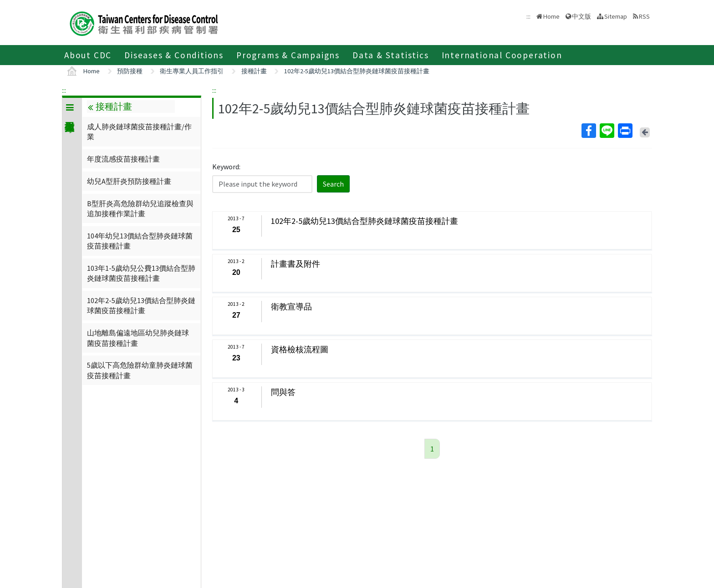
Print (625, 131)
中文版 (581, 16)
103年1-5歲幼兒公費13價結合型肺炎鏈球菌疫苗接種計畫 (141, 273)
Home (551, 16)
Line (607, 131)
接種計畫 (254, 71)
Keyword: (226, 167)
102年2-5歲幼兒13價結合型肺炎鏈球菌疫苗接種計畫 (357, 71)
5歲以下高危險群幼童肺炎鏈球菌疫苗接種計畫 (140, 370)
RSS (644, 16)
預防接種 (130, 71)
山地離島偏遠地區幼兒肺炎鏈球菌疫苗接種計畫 (138, 338)
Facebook (588, 131)
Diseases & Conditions (174, 55)
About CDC (88, 55)
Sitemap (616, 16)
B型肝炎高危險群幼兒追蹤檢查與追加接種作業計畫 (140, 208)
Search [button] (333, 184)
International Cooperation (502, 55)
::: (64, 90)
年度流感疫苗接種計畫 (123, 159)
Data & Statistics (391, 55)
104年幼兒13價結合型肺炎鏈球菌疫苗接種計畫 (140, 241)
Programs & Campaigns (288, 55)
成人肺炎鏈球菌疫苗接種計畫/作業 (139, 132)
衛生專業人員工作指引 (192, 71)
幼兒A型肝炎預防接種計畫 (129, 181)
